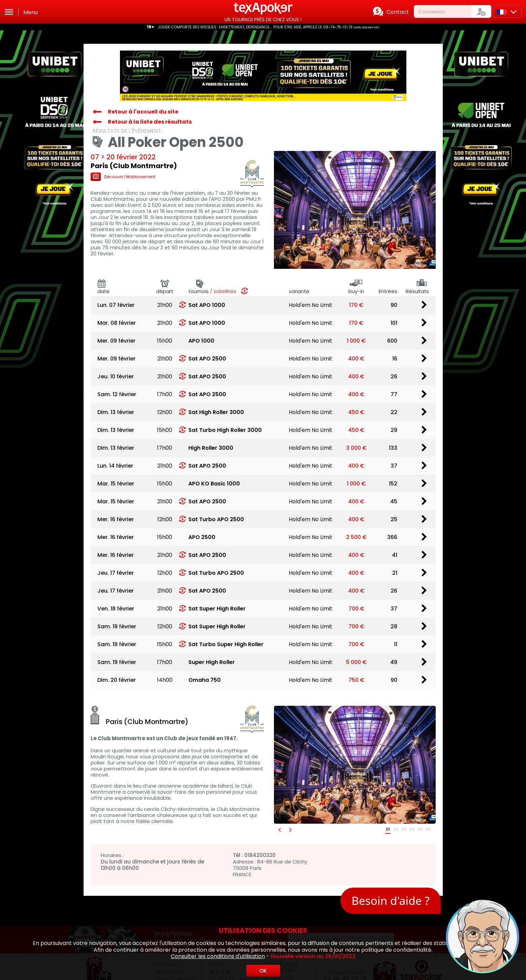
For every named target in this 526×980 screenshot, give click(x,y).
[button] (279, 830)
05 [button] (420, 829)
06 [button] (428, 829)
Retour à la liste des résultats (150, 122)
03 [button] (404, 829)
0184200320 (260, 855)
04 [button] (412, 829)
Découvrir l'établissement (123, 177)
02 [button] (396, 829)
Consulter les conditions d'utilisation (218, 956)
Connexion (432, 12)
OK (263, 971)
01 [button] (388, 829)
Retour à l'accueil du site (143, 112)
